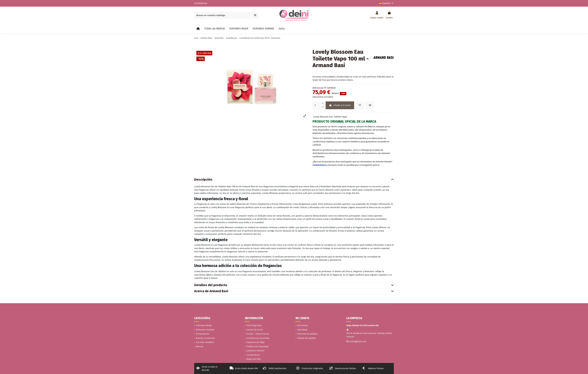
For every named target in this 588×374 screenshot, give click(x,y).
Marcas (200, 346)
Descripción (294, 180)
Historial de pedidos (308, 334)
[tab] (294, 180)
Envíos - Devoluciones (258, 334)
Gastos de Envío (255, 330)
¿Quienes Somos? (255, 351)
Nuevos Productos (205, 338)
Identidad (302, 330)
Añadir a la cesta (340, 105)
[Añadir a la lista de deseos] (360, 105)
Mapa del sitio (254, 359)
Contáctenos (201, 3)
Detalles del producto (294, 285)
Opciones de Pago (256, 342)
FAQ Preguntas (254, 325)
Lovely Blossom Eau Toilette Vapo (330, 117)
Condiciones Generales (258, 338)
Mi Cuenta (303, 325)
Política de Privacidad (258, 346)
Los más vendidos (205, 342)
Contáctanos (320, 165)
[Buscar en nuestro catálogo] (255, 15)
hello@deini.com (358, 341)
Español (386, 3)
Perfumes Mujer (204, 325)
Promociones (203, 334)
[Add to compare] (370, 105)
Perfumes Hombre (205, 330)
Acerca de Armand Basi (294, 291)
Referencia (318, 88)
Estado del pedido (307, 338)
